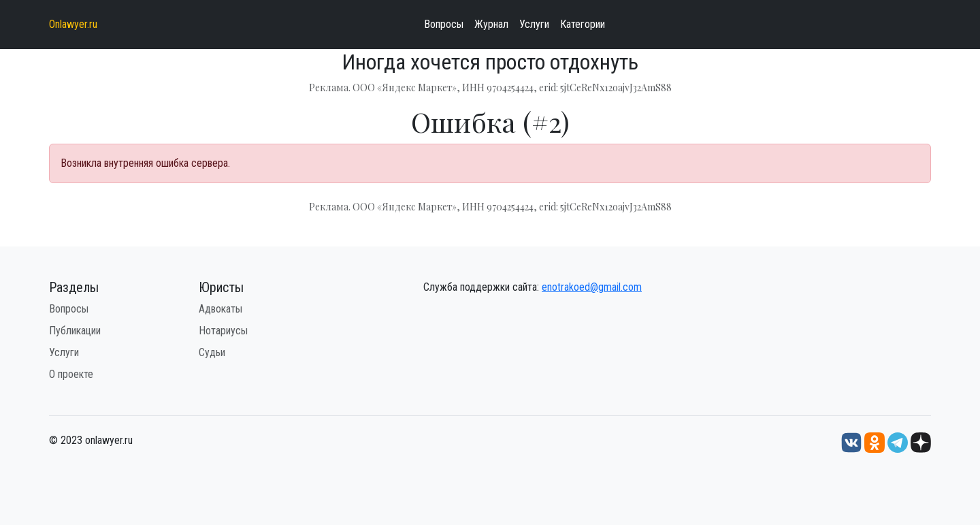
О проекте (71, 374)
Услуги (534, 24)
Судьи (212, 352)
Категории (583, 24)
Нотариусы (223, 331)
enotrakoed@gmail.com (592, 287)
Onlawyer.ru (73, 24)
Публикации (75, 331)
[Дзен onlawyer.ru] (921, 442)
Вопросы (444, 24)
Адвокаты (220, 309)
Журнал (491, 24)
